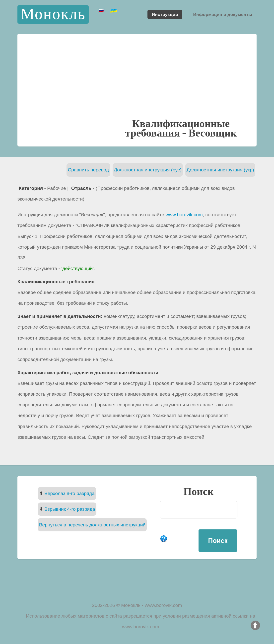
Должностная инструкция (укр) (220, 170)
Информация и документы (223, 14)
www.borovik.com (184, 215)
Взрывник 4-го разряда (70, 509)
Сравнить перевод (88, 170)
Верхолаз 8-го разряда (69, 493)
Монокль (53, 14)
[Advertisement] (137, 81)
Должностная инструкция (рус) (148, 170)
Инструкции (165, 14)
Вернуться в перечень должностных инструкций (92, 525)
